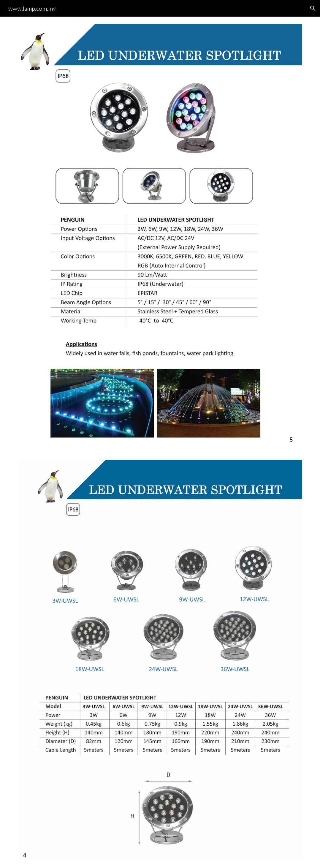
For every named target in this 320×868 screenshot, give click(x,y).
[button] (313, 8)
